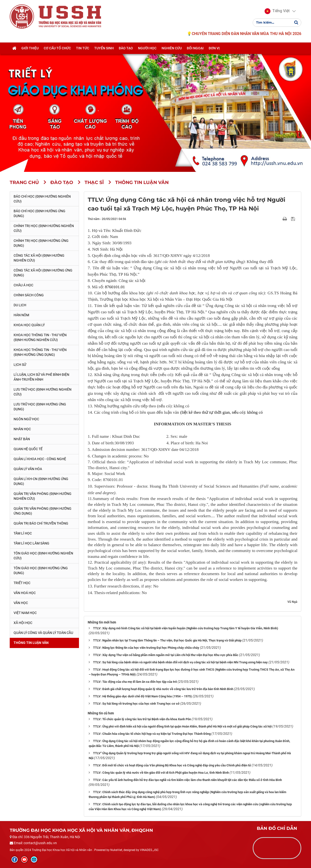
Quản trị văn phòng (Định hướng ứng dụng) (43, 511)
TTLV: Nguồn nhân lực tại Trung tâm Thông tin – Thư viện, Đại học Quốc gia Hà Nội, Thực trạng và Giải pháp (167, 640)
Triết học (22, 583)
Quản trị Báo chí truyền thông (41, 523)
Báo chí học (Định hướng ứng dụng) (39, 213)
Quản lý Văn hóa (28, 469)
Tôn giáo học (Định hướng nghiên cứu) (43, 556)
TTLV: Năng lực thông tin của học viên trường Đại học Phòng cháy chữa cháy (146, 648)
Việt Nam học (25, 613)
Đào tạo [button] (126, 49)
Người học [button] (147, 49)
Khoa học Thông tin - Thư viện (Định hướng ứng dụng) (40, 352)
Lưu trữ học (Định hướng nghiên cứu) (43, 392)
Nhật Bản (22, 439)
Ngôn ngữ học (26, 419)
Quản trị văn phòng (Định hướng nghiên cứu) (43, 496)
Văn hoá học (25, 593)
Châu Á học (23, 285)
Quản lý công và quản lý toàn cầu (43, 633)
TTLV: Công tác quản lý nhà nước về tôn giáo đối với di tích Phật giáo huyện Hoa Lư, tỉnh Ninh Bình (161, 773)
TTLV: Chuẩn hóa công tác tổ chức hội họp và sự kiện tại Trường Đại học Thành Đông (152, 734)
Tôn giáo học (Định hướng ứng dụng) (41, 570)
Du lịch (20, 305)
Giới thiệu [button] (30, 49)
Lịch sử (20, 365)
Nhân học (22, 429)
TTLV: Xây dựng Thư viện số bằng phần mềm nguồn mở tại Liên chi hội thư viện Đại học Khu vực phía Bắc (166, 655)
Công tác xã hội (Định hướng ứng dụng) (43, 273)
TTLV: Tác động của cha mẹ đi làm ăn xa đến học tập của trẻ (135, 682)
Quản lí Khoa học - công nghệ (40, 459)
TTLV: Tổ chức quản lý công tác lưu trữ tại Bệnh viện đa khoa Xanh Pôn (142, 719)
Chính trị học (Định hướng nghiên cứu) (44, 228)
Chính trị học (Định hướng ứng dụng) (41, 243)
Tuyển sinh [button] (104, 49)
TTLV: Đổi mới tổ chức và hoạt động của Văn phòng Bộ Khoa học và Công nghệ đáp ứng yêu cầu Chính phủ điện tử (172, 765)
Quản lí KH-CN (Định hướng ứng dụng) (41, 481)
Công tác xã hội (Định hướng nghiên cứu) (39, 258)
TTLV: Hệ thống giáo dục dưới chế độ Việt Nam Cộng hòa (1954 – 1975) (143, 696)
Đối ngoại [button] (195, 49)
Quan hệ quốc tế (28, 449)
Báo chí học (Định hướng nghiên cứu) (42, 199)
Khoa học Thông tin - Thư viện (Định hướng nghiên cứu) (40, 337)
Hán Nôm (21, 315)
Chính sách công (29, 295)
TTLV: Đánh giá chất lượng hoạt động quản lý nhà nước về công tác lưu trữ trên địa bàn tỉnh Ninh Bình (163, 689)
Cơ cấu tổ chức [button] (57, 49)
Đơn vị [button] (214, 49)
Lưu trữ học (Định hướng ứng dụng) (40, 407)
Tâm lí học (23, 533)
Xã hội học (23, 623)
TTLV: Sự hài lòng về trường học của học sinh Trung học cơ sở (136, 704)
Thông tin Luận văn (31, 643)
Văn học (21, 603)
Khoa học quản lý (29, 325)
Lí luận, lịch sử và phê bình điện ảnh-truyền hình (41, 377)
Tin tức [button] (83, 49)
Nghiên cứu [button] (172, 49)
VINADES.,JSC (149, 850)
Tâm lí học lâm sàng (31, 543)
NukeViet (116, 850)
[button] (277, 12)
